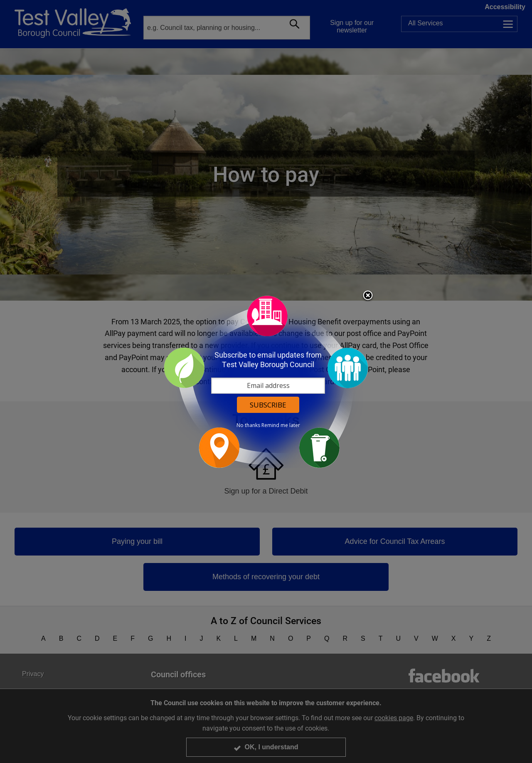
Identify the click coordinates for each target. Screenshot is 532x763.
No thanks (248, 425)
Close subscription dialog (368, 296)
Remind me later (281, 425)
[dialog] (266, 381)
